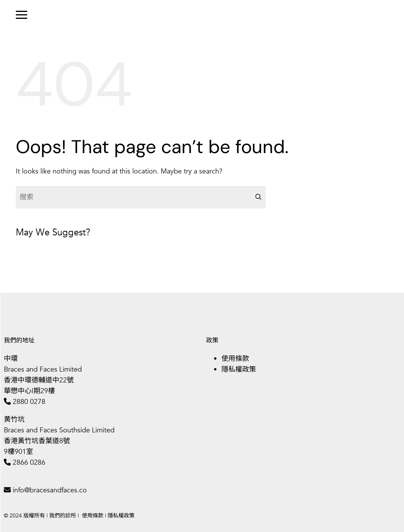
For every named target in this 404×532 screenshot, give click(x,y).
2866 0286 (29, 463)
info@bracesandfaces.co (50, 490)
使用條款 (235, 359)
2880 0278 (29, 402)
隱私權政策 (239, 369)
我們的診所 (63, 516)
